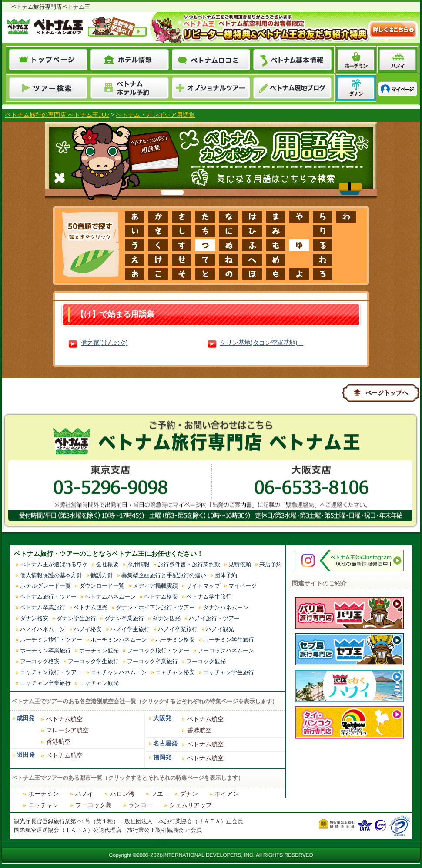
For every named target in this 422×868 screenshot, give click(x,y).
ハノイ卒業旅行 (178, 629)
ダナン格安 (34, 618)
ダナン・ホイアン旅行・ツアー (155, 607)
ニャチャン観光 (99, 683)
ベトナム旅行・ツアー (48, 597)
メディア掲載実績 (155, 586)
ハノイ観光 (220, 629)
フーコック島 (94, 805)
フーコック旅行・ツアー (158, 650)
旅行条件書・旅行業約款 (189, 564)
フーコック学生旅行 (93, 661)
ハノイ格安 (88, 629)
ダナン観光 (166, 618)
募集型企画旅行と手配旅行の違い (164, 575)
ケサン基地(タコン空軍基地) (262, 343)
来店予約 (271, 564)
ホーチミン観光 (99, 650)
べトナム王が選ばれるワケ (54, 564)
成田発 (26, 718)
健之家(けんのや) (104, 343)
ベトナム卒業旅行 (43, 607)
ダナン (189, 794)
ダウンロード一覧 (102, 586)
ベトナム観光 (90, 607)
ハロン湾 (122, 794)
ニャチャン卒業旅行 (45, 683)
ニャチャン (44, 805)
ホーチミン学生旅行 (229, 640)
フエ (157, 794)
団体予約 (226, 575)
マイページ (243, 586)
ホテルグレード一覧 (45, 586)
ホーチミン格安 (175, 640)
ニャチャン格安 (175, 672)
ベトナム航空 (64, 719)
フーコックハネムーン (226, 650)
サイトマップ (203, 586)
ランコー (141, 805)
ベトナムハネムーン (110, 597)
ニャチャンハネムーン (119, 672)
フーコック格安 (40, 661)
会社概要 (107, 564)
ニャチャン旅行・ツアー (51, 672)
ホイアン (227, 794)
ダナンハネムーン (226, 607)
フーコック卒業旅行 (152, 661)
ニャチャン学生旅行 (229, 672)
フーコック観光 (206, 661)
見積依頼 (240, 564)
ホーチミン (44, 794)
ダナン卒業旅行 (124, 618)
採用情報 (138, 564)
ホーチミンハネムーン (119, 640)
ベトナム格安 (161, 597)
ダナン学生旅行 (76, 618)
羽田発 (26, 755)
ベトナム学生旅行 (209, 597)
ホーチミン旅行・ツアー (51, 640)
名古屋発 (165, 743)
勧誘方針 (102, 575)
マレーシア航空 (67, 730)
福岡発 (162, 757)
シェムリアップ (191, 805)
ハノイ (84, 794)
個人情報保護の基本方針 (51, 575)
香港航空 (58, 742)
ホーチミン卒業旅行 (45, 650)
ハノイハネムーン (43, 629)
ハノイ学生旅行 (130, 629)
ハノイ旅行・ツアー (214, 618)
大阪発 (162, 718)
